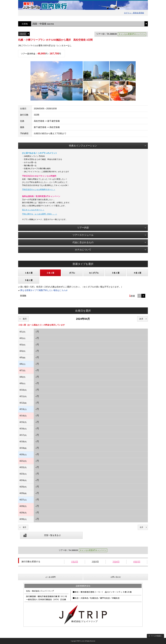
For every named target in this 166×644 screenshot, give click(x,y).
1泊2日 (75, 562)
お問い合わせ (116, 577)
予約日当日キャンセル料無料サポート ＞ (39, 189)
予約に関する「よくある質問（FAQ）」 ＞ (40, 214)
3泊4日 (116, 562)
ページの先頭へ (156, 636)
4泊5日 (137, 562)
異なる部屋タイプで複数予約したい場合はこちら (43, 290)
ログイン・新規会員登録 (134, 13)
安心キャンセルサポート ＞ (33, 210)
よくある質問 (50, 577)
